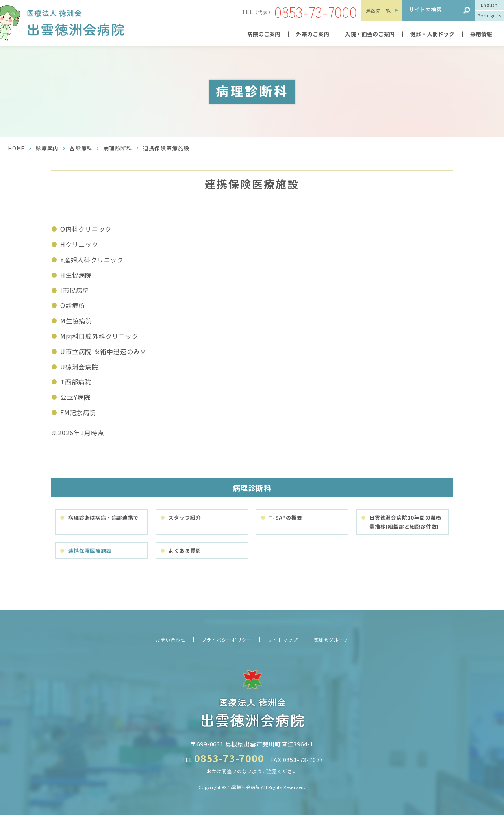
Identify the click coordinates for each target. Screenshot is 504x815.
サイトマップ (283, 640)
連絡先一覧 (378, 10)
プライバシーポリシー (227, 640)
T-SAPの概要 (285, 517)
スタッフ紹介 (185, 517)
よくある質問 (185, 550)
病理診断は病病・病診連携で (103, 517)
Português (489, 15)
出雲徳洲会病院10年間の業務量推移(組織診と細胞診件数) (405, 522)
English (489, 5)
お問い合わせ (171, 640)
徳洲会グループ (331, 640)
